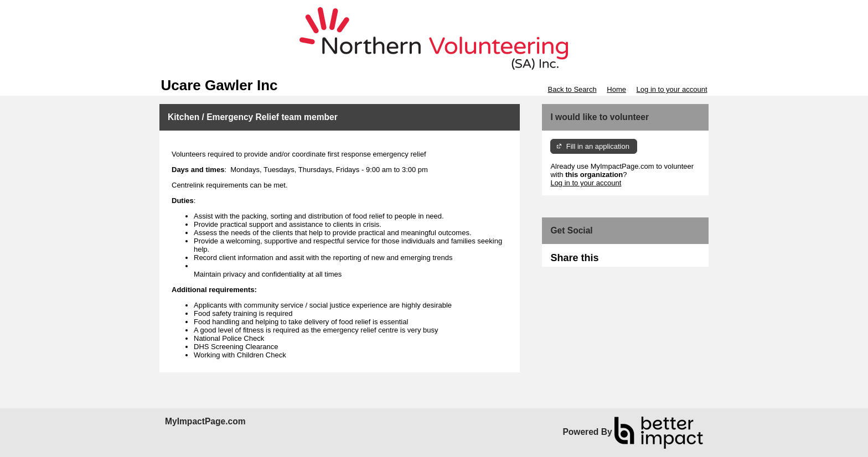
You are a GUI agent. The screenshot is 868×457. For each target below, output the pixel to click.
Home (616, 89)
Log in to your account (672, 89)
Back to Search (572, 89)
